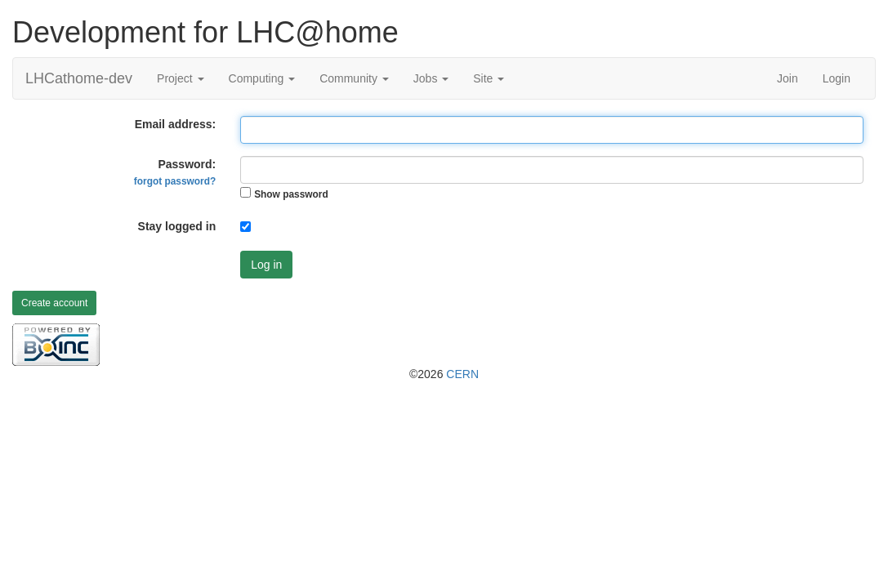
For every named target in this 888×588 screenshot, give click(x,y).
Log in (266, 265)
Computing (262, 78)
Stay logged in (177, 226)
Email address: (176, 124)
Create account (54, 303)
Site (489, 78)
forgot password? (175, 181)
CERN (462, 374)
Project (180, 78)
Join (788, 78)
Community (354, 78)
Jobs (431, 78)
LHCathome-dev (79, 78)
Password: (175, 172)
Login (837, 78)
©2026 (444, 374)
